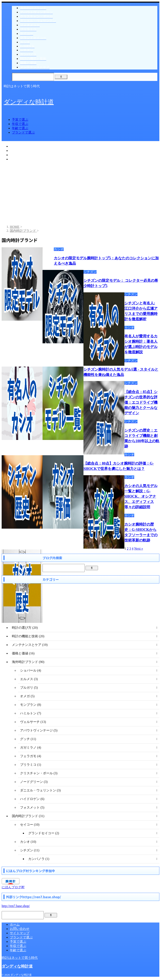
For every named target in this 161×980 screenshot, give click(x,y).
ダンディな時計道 (29, 102)
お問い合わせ (20, 929)
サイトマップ (20, 933)
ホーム (15, 924)
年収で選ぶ (20, 124)
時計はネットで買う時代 (20, 958)
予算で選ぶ (20, 120)
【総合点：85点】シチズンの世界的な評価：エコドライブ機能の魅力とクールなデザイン (141, 402)
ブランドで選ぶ (23, 132)
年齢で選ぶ (20, 128)
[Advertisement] (80, 193)
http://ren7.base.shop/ (16, 906)
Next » (139, 549)
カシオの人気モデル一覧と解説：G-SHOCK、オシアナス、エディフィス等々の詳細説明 (141, 496)
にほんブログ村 (13, 887)
